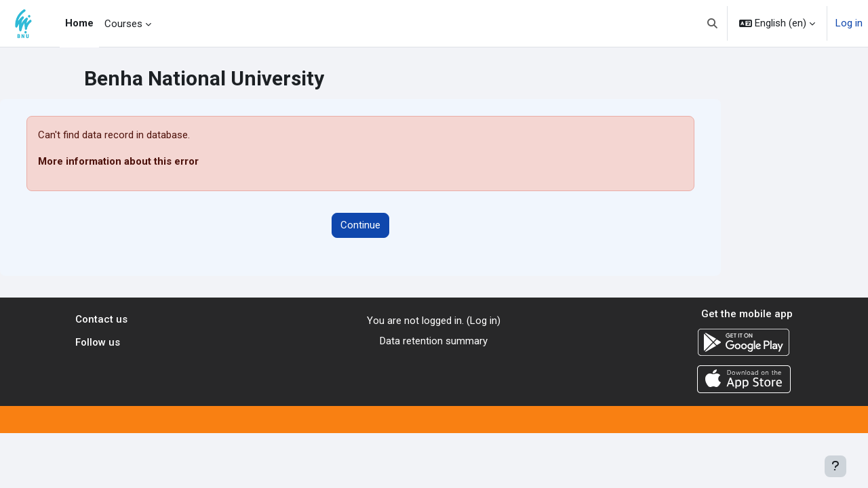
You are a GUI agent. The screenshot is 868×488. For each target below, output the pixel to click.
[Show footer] (835, 466)
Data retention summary (434, 341)
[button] (713, 23)
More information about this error (118, 161)
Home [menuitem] (79, 23)
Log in (849, 23)
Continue (360, 225)
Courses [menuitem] (123, 24)
